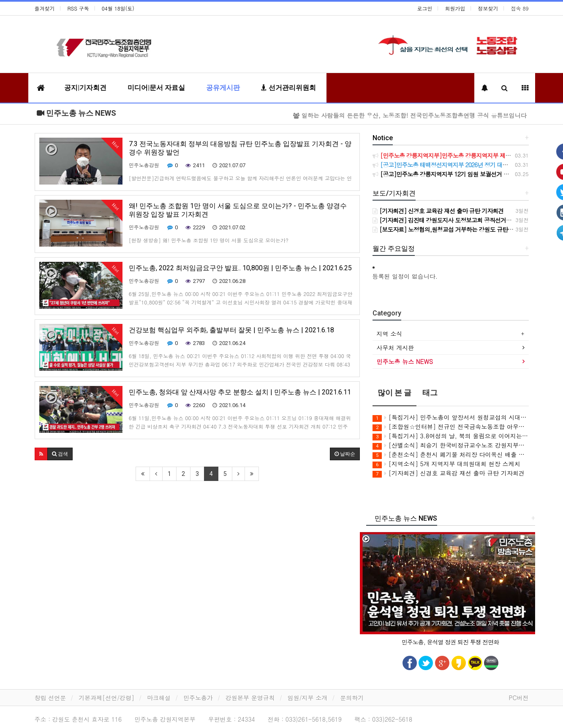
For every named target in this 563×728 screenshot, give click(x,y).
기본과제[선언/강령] (106, 698)
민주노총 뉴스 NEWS (76, 113)
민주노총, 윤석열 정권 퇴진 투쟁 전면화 (450, 642)
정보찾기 (488, 8)
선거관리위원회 (288, 88)
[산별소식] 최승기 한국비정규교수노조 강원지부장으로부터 (451, 445)
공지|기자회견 (85, 88)
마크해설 (159, 698)
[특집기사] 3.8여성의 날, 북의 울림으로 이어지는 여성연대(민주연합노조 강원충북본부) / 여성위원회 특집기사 (451, 436)
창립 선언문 (50, 698)
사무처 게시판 (396, 348)
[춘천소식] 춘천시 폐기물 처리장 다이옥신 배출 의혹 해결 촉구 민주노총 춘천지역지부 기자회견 (451, 455)
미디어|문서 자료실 (156, 88)
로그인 (425, 8)
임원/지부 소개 (308, 698)
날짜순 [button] (345, 454)
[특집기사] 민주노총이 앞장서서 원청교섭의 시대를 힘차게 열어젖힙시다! (451, 417)
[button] (41, 454)
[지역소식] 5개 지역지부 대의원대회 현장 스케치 (446, 464)
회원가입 (455, 8)
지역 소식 (390, 334)
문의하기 (352, 698)
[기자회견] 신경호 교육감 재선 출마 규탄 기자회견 (449, 473)
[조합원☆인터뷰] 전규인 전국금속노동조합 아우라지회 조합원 (451, 427)
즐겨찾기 (45, 8)
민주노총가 (198, 698)
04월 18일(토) (118, 8)
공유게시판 (223, 88)
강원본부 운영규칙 (250, 698)
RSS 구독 (78, 8)
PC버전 (518, 698)
